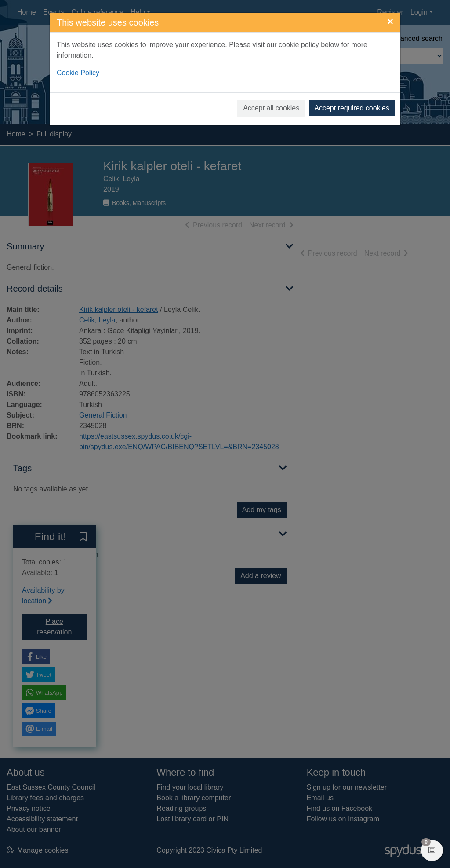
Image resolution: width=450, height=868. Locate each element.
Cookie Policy (78, 73)
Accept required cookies (352, 108)
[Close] (390, 22)
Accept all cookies (271, 108)
